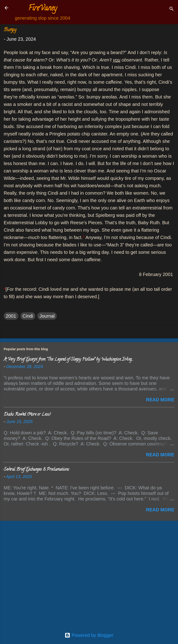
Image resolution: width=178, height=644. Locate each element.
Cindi (28, 316)
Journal (47, 316)
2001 (11, 316)
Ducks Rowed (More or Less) (27, 415)
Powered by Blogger (89, 635)
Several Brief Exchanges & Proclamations (36, 470)
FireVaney (43, 9)
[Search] (172, 9)
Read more (160, 400)
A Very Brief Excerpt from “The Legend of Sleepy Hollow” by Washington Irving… (68, 360)
